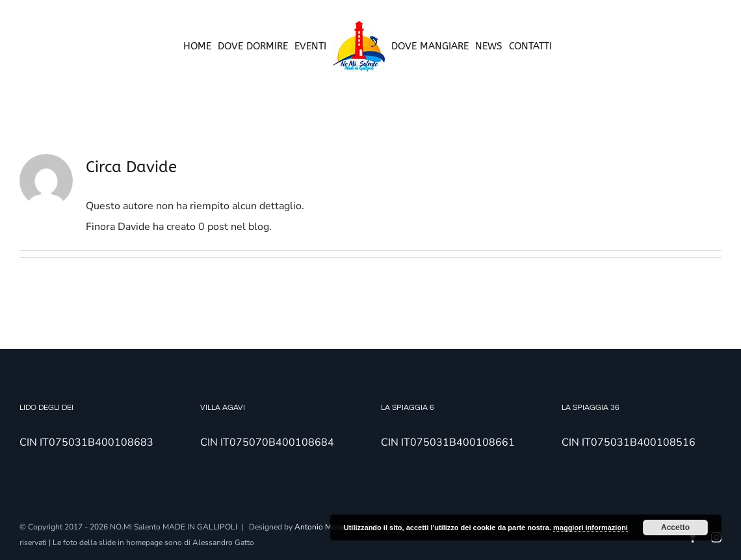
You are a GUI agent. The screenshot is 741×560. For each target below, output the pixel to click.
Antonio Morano (323, 527)
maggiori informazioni (591, 528)
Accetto (675, 528)
